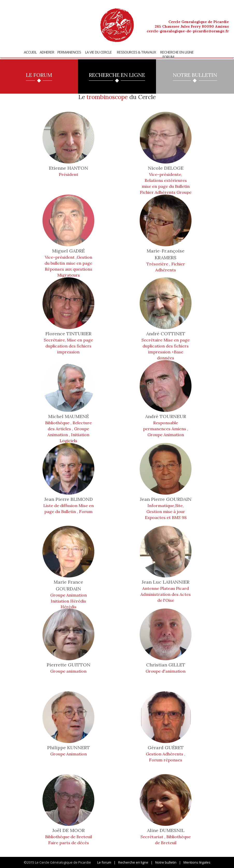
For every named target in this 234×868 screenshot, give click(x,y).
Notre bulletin (166, 862)
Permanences (69, 52)
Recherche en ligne (177, 52)
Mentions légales (197, 862)
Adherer (47, 52)
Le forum (104, 862)
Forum (168, 57)
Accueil (30, 52)
